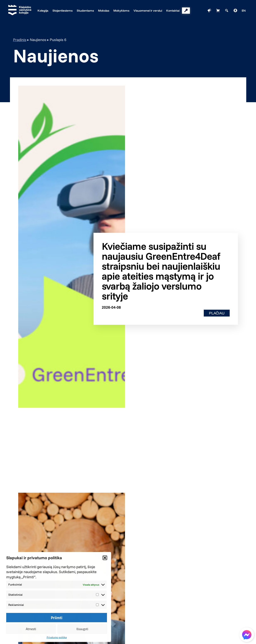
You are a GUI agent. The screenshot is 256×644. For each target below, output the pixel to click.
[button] (105, 558)
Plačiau (217, 313)
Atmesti (31, 629)
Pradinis (20, 40)
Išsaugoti (82, 629)
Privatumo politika (57, 637)
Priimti (57, 618)
